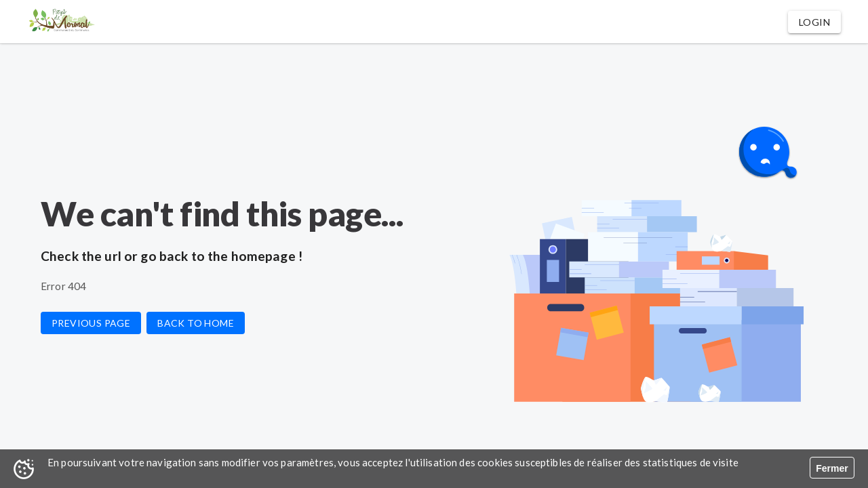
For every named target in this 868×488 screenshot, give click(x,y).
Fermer (832, 468)
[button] (814, 22)
